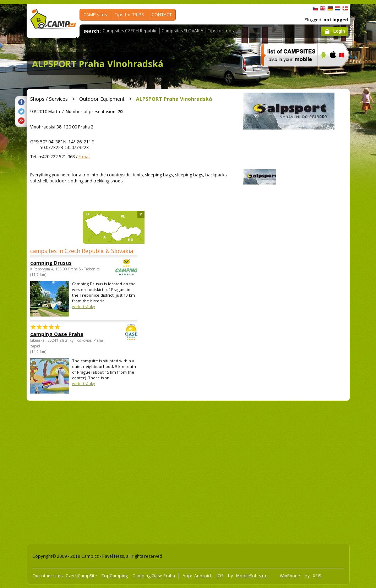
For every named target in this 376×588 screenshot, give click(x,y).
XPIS (317, 576)
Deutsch (330, 9)
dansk (345, 9)
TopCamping (115, 576)
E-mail (85, 157)
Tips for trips (221, 31)
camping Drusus (64, 263)
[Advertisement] (67, 471)
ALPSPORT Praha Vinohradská (98, 64)
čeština (315, 9)
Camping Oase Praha (154, 576)
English (323, 9)
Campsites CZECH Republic (130, 31)
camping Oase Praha (64, 334)
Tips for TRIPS (129, 15)
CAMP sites (95, 15)
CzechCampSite (81, 576)
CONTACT (162, 15)
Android (203, 576)
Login (339, 31)
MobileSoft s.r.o (252, 576)
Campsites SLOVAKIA (182, 31)
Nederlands (338, 9)
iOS (219, 576)
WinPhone (290, 576)
